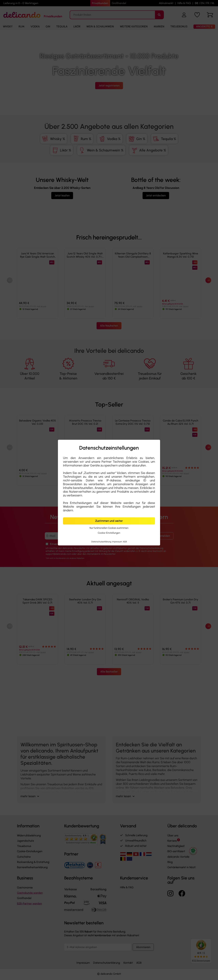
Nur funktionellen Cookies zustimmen (109, 528)
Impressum (117, 542)
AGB (125, 542)
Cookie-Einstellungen (109, 533)
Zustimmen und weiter (109, 521)
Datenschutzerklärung (102, 542)
